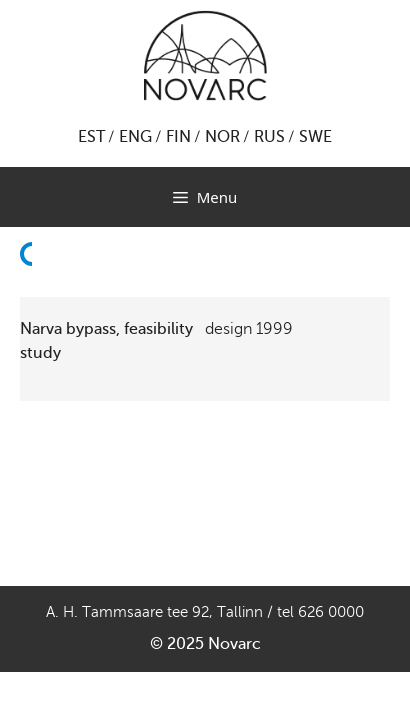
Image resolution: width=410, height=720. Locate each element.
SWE (315, 137)
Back (32, 290)
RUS (269, 137)
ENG (135, 137)
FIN (178, 137)
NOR (222, 137)
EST (91, 137)
